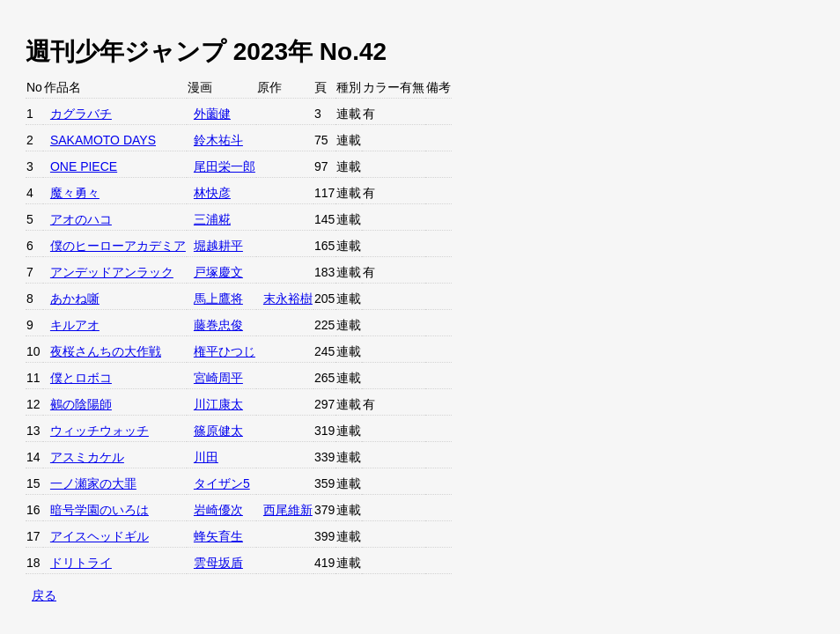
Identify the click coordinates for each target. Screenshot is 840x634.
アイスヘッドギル (99, 536)
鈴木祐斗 (218, 140)
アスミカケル (87, 457)
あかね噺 (75, 299)
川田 (206, 457)
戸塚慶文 (218, 272)
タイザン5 (222, 483)
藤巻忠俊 (218, 325)
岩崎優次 (218, 510)
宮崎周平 (218, 378)
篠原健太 (218, 431)
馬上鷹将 (218, 299)
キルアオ (75, 325)
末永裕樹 (288, 299)
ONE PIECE (84, 166)
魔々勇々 (75, 193)
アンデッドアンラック (112, 272)
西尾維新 (288, 510)
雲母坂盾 (218, 563)
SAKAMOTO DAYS (103, 140)
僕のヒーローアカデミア (118, 246)
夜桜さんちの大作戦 (106, 351)
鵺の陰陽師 (81, 404)
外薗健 (212, 114)
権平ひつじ (225, 351)
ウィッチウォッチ (99, 431)
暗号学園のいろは (99, 510)
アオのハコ (81, 219)
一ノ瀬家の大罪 (93, 483)
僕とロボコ (81, 378)
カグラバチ (81, 114)
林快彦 (212, 193)
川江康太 (218, 404)
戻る (44, 595)
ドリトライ (81, 563)
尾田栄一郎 (225, 166)
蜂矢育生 (218, 536)
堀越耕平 (218, 246)
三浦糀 (212, 219)
